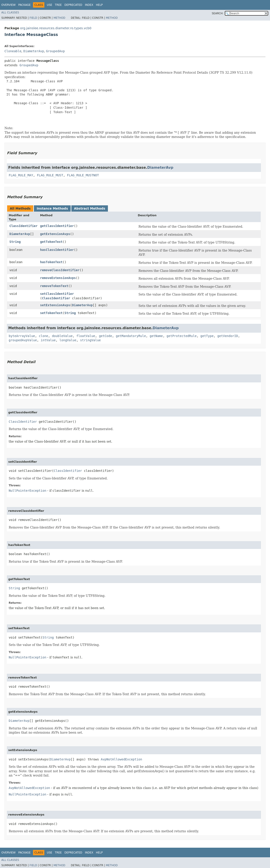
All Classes (10, 12)
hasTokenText (51, 262)
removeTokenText (54, 286)
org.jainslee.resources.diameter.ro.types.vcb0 (56, 28)
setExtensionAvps (55, 305)
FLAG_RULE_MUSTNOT (83, 175)
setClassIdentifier (57, 294)
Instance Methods (52, 208)
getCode (106, 336)
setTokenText (51, 313)
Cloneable (13, 51)
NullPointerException (28, 491)
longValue (68, 340)
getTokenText (51, 242)
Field (33, 18)
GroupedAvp (55, 51)
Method (59, 18)
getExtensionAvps (55, 234)
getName (156, 336)
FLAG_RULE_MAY (21, 175)
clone (43, 336)
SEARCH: (218, 13)
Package (24, 5)
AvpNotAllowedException (121, 759)
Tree (58, 5)
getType (207, 336)
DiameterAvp (34, 51)
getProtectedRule (182, 336)
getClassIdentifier (57, 226)
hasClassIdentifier (57, 250)
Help (99, 5)
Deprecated (73, 5)
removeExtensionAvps (58, 278)
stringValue (90, 340)
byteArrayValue (22, 336)
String (15, 242)
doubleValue (62, 336)
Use (49, 5)
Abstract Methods (90, 208)
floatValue (86, 336)
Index (89, 5)
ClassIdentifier (23, 226)
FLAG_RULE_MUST (50, 175)
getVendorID (228, 336)
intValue (48, 340)
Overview (8, 5)
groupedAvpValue (23, 340)
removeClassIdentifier (60, 270)
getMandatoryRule (131, 336)
